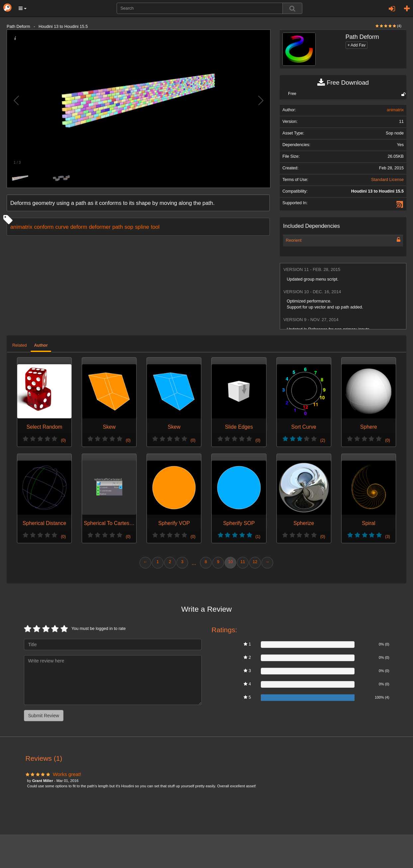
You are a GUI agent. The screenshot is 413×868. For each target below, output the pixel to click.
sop (129, 227)
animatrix (21, 227)
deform (79, 227)
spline (142, 227)
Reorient (294, 240)
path (118, 227)
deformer (100, 227)
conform (44, 227)
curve (62, 227)
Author (41, 345)
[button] (23, 8)
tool (155, 227)
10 (230, 562)
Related (19, 345)
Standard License (387, 180)
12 (255, 562)
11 (243, 562)
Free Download (343, 83)
